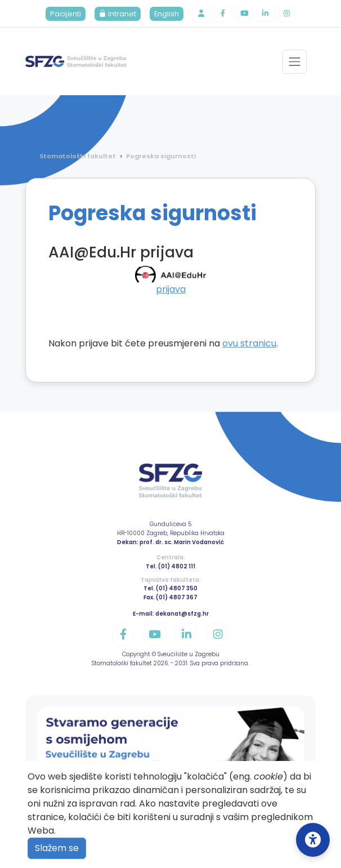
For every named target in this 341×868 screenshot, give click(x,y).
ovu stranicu (249, 343)
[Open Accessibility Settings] (313, 840)
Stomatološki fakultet (78, 156)
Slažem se (57, 848)
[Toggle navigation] (295, 62)
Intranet (118, 14)
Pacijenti (66, 14)
